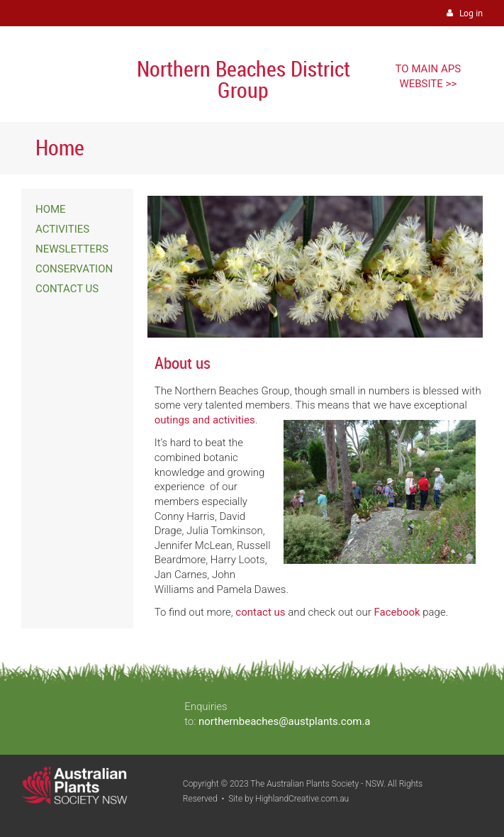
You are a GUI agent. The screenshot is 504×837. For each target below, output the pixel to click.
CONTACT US (67, 289)
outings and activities (205, 420)
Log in (471, 13)
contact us (260, 612)
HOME (51, 209)
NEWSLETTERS (72, 249)
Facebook (397, 612)
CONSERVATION (74, 269)
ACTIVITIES (62, 229)
